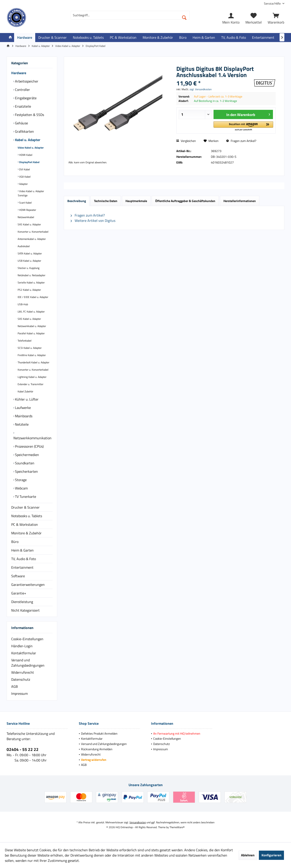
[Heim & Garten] (204, 38)
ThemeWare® (177, 827)
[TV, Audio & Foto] (234, 38)
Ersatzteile (23, 106)
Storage (20, 480)
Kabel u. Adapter (27, 140)
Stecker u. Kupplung (28, 268)
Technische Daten (106, 201)
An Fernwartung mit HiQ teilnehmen (177, 733)
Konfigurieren (271, 855)
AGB (15, 686)
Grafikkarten (24, 131)
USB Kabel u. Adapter (29, 261)
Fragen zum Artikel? (241, 141)
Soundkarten (24, 463)
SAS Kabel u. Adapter (29, 224)
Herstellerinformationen (240, 201)
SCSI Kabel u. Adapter (29, 348)
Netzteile (21, 424)
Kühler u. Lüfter (26, 399)
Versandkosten (138, 822)
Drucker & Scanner (25, 507)
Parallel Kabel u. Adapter (31, 333)
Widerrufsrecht (23, 672)
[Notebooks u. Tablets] (88, 38)
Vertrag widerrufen (94, 760)
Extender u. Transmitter (30, 384)
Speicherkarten (26, 471)
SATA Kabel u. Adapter (29, 253)
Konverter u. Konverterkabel (33, 232)
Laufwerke (22, 408)
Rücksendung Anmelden (97, 749)
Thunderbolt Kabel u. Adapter (33, 362)
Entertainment (22, 567)
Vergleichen (186, 141)
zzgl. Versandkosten (201, 89)
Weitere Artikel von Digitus (93, 221)
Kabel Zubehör (25, 391)
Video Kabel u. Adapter (30, 148)
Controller (22, 90)
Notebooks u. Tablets (27, 516)
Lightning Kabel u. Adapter (32, 377)
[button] (243, 126)
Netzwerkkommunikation (32, 438)
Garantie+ (19, 593)
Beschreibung (77, 201)
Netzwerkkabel (26, 217)
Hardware (19, 73)
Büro (15, 542)
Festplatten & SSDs (29, 115)
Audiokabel (23, 246)
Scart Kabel (25, 203)
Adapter (23, 184)
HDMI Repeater (27, 210)
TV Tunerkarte (25, 497)
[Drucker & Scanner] (52, 38)
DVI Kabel (24, 169)
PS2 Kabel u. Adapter (29, 290)
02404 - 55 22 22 (23, 749)
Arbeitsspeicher (26, 81)
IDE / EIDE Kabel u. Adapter (33, 297)
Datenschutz (21, 679)
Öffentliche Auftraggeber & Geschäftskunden (185, 201)
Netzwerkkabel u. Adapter (31, 326)
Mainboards (23, 416)
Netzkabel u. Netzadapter (31, 275)
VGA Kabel (25, 177)
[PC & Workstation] (123, 38)
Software (18, 576)
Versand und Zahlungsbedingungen (28, 663)
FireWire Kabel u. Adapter (31, 355)
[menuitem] (273, 3)
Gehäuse (21, 123)
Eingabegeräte (25, 98)
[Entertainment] (263, 38)
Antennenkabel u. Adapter (31, 239)
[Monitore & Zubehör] (158, 38)
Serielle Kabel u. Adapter (31, 282)
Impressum (19, 693)
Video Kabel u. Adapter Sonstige (31, 193)
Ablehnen (248, 855)
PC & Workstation (25, 524)
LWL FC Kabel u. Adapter (31, 312)
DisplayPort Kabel (29, 162)
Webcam (21, 488)
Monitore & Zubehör (26, 533)
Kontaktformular (24, 653)
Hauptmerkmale (136, 201)
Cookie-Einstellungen (27, 639)
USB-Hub (22, 304)
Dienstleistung (22, 602)
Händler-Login (22, 646)
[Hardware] (25, 38)
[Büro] (183, 38)
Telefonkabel (24, 341)
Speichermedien (27, 455)
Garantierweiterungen (28, 585)
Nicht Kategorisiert (25, 610)
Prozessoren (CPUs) (29, 446)
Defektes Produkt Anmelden (99, 733)
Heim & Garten (22, 550)
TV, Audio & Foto (24, 559)
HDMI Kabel (25, 155)
